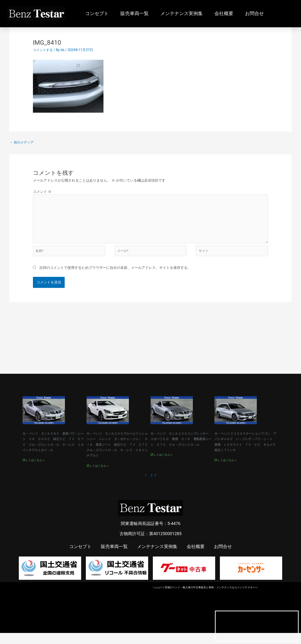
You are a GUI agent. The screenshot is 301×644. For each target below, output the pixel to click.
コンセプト (97, 14)
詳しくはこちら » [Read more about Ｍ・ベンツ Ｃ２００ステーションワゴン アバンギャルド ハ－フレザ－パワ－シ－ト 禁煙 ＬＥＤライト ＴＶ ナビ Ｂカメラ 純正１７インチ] (225, 471)
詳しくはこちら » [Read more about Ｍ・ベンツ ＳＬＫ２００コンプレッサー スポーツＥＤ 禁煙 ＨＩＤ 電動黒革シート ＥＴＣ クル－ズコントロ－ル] (161, 465)
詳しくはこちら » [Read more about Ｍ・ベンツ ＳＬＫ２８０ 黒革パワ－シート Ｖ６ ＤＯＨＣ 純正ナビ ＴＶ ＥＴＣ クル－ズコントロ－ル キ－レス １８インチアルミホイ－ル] (34, 471)
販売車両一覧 (135, 14)
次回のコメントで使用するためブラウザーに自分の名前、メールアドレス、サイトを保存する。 (115, 273)
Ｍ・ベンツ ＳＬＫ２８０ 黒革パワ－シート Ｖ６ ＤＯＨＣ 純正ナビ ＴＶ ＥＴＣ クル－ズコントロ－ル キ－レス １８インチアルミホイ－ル (54, 449)
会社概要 (224, 14)
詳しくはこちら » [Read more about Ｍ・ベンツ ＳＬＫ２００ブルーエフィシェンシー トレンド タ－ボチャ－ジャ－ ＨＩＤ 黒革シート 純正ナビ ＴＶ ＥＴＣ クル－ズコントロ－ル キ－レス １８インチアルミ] (97, 477)
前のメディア (23, 143)
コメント (42, 192)
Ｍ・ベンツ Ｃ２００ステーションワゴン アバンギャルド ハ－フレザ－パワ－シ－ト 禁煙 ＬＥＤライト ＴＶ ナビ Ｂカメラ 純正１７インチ (246, 449)
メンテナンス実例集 (182, 14)
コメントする (44, 50)
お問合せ (254, 14)
